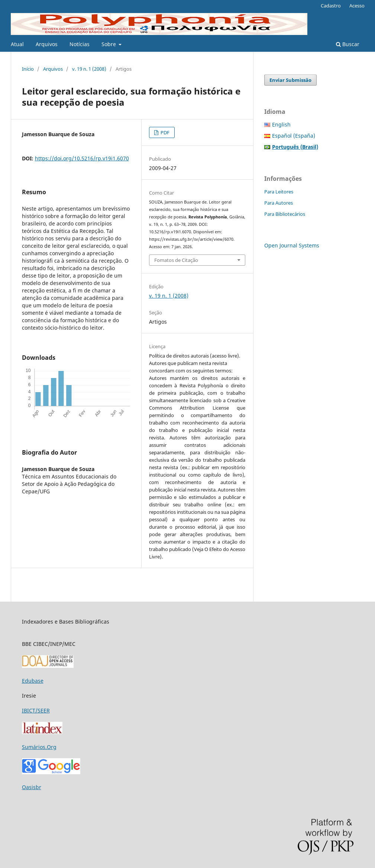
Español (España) (294, 136)
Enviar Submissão (290, 80)
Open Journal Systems (292, 245)
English (281, 124)
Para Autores (279, 203)
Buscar (348, 44)
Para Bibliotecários (285, 214)
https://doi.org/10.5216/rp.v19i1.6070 (82, 158)
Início (28, 69)
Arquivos (47, 44)
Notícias (80, 44)
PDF (164, 132)
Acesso (357, 6)
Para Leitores (279, 192)
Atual (17, 44)
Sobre (109, 44)
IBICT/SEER (36, 710)
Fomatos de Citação (176, 260)
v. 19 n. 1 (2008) (89, 69)
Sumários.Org (39, 747)
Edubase (33, 681)
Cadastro (331, 6)
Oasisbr (32, 787)
